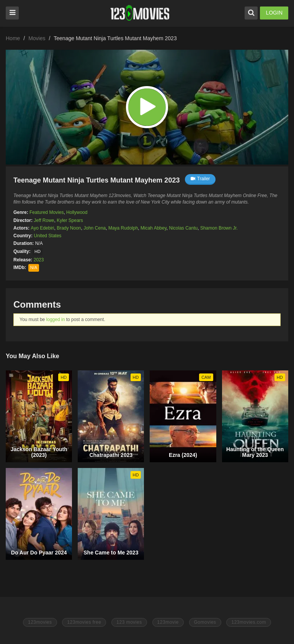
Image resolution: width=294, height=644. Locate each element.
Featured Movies (47, 212)
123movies (40, 622)
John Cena (95, 228)
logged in (56, 320)
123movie (168, 622)
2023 (39, 260)
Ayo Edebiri (42, 228)
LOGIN (274, 13)
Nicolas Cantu (184, 228)
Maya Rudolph (123, 228)
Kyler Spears (70, 220)
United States (47, 236)
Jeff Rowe (44, 220)
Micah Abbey (154, 228)
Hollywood (77, 212)
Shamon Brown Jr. (219, 228)
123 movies (129, 622)
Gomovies (205, 622)
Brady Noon (69, 228)
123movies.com (249, 622)
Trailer (200, 179)
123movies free (84, 622)
